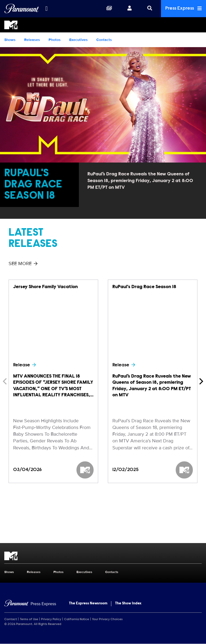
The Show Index (128, 604)
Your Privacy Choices (107, 619)
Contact (11, 619)
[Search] (150, 9)
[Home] (30, 604)
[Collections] (109, 9)
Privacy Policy (51, 619)
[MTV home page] (103, 556)
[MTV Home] (103, 25)
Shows (10, 40)
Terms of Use (29, 619)
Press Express (183, 8)
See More (23, 263)
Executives (78, 40)
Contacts (104, 40)
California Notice (77, 619)
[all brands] (46, 9)
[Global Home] (22, 9)
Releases (32, 40)
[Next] (201, 381)
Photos (55, 40)
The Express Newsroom (88, 604)
